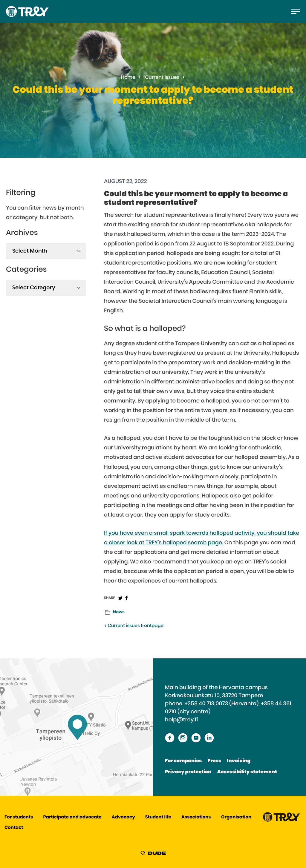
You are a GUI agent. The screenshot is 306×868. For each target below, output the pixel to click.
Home (128, 78)
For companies (183, 761)
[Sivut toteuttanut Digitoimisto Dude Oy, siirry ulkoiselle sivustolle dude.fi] (153, 854)
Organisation (236, 817)
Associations (196, 817)
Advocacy (123, 817)
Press (214, 761)
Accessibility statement (247, 772)
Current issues (162, 78)
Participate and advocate (72, 817)
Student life (158, 817)
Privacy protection (188, 772)
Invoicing (239, 761)
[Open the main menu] (296, 11)
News (119, 612)
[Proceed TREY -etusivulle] (281, 820)
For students (19, 817)
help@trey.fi (181, 720)
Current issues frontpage (134, 626)
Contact (14, 828)
